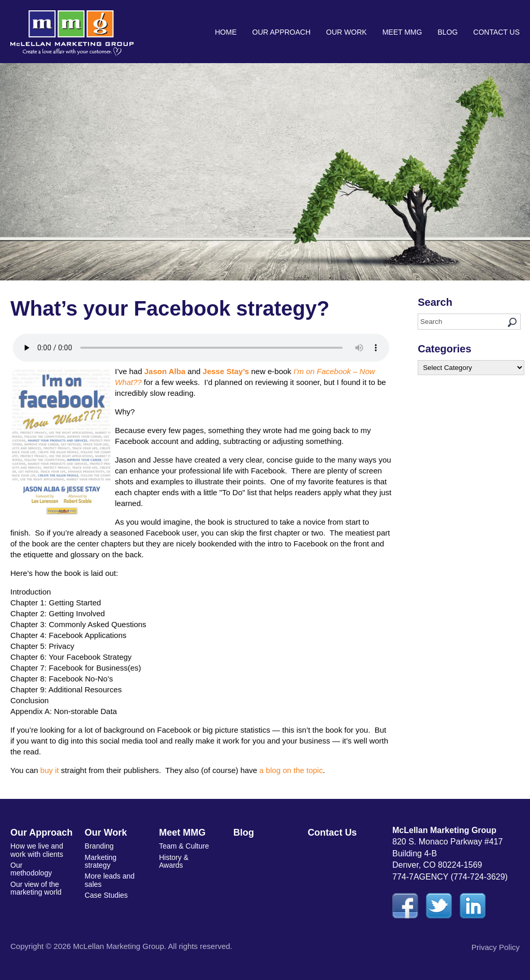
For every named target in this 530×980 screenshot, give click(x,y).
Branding (99, 846)
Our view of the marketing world (36, 888)
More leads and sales (110, 880)
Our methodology (31, 869)
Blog (447, 32)
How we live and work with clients (37, 850)
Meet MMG (402, 32)
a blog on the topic (291, 770)
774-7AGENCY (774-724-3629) (450, 877)
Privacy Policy (496, 947)
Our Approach (281, 32)
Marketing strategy (101, 861)
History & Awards (174, 861)
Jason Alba (165, 371)
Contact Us (496, 32)
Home (226, 32)
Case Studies (106, 895)
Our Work (347, 32)
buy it (50, 770)
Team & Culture (184, 846)
